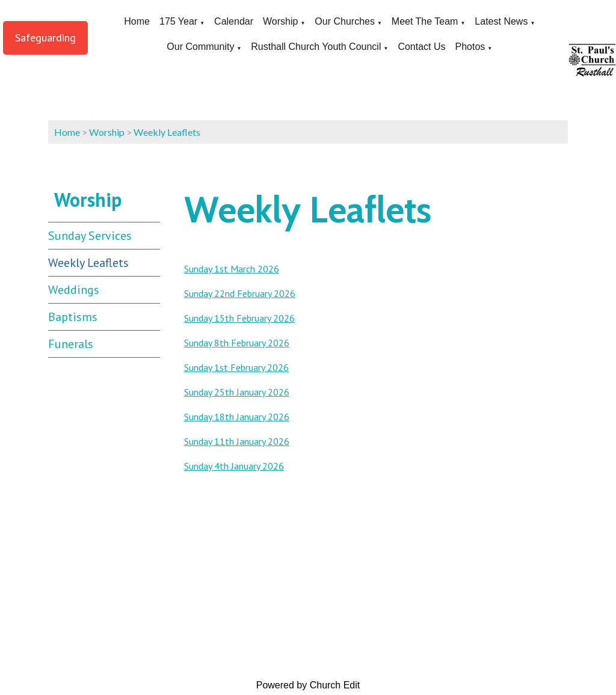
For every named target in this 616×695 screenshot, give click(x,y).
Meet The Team (425, 21)
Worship (280, 21)
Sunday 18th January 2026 (237, 417)
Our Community (200, 47)
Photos (470, 47)
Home (137, 21)
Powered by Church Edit (308, 685)
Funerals (71, 344)
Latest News (501, 21)
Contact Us (421, 47)
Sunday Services (90, 236)
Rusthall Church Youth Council (316, 47)
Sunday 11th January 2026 (237, 441)
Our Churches (345, 21)
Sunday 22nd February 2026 (240, 293)
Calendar (234, 21)
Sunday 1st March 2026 (232, 269)
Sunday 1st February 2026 (236, 367)
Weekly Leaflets (167, 132)
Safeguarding (45, 38)
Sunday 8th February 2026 (237, 343)
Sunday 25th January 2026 (237, 392)
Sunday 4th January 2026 (234, 466)
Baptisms (73, 317)
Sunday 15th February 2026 (239, 318)
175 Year (178, 21)
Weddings (74, 290)
